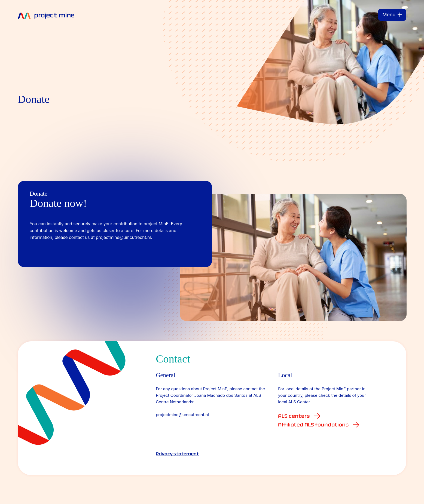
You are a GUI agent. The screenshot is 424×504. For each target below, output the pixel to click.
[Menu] (392, 15)
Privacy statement (177, 454)
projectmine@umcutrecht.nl (182, 415)
